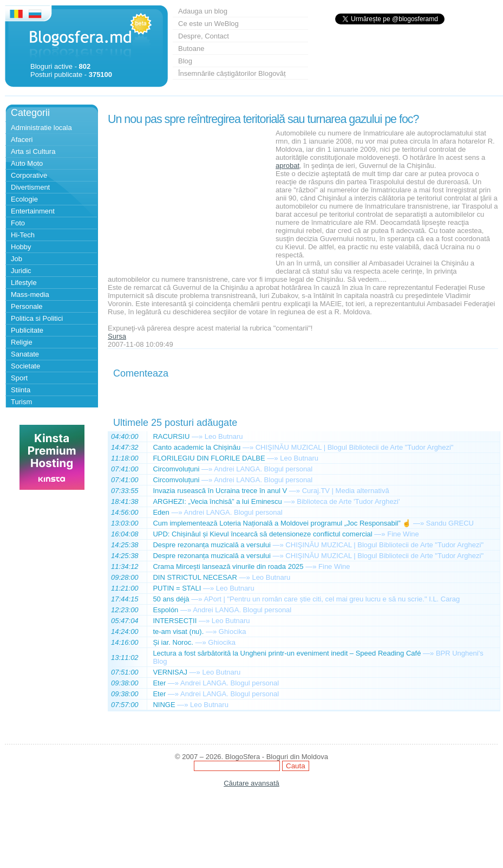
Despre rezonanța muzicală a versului (212, 545)
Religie (22, 342)
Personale (27, 306)
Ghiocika (233, 631)
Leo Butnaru (224, 436)
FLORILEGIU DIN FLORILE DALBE (209, 458)
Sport (19, 378)
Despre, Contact (204, 36)
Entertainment (33, 211)
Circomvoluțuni (176, 469)
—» (197, 436)
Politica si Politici (37, 318)
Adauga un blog (203, 11)
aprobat (288, 166)
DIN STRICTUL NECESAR (195, 577)
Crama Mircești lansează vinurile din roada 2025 (228, 566)
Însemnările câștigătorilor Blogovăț (232, 73)
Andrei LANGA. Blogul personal (263, 469)
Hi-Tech (23, 235)
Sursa (117, 336)
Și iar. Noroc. (173, 642)
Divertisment (30, 187)
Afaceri (22, 140)
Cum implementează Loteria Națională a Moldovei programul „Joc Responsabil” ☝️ (282, 523)
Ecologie (24, 199)
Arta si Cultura (33, 151)
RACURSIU (171, 436)
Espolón (165, 610)
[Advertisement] (189, 197)
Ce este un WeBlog (208, 24)
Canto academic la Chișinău (197, 447)
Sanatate (25, 354)
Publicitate (27, 330)
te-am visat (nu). (178, 631)
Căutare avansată (251, 783)
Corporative (29, 175)
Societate (25, 366)
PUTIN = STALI (177, 588)
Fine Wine (403, 534)
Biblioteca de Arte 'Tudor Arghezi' (348, 501)
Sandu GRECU (450, 523)
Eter (159, 683)
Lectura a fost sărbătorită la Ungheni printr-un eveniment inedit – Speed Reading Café (287, 653)
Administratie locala (41, 128)
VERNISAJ (170, 672)
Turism (21, 402)
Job (17, 259)
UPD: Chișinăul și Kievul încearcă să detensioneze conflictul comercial (262, 534)
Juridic (21, 271)
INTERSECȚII (175, 621)
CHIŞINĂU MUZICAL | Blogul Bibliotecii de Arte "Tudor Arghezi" (355, 447)
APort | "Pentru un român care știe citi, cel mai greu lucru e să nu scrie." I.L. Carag (332, 599)
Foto (18, 223)
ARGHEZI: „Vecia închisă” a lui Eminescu (217, 501)
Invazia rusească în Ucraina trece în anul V (220, 491)
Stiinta (21, 390)
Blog (185, 61)
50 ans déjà (171, 599)
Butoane (191, 48)
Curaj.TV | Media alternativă (346, 491)
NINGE (164, 705)
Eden (161, 512)
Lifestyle (24, 283)
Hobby (21, 247)
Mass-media (30, 294)
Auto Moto (27, 163)
